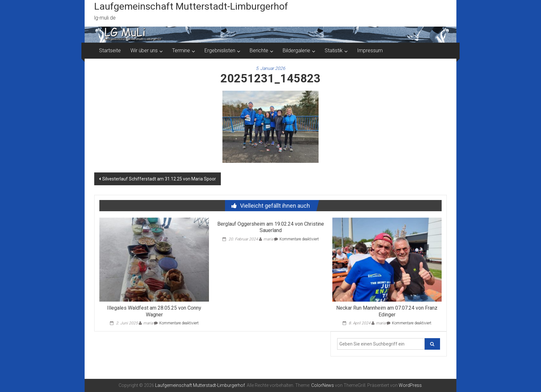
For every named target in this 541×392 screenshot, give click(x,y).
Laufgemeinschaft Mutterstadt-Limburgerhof (191, 6)
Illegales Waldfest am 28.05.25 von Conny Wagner (154, 311)
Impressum (370, 50)
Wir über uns (144, 50)
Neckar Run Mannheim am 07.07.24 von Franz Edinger (387, 311)
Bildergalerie (296, 50)
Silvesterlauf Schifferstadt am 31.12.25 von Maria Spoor (159, 179)
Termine (181, 50)
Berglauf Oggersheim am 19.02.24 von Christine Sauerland (271, 227)
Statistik (334, 50)
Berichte (259, 50)
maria (148, 323)
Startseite (110, 50)
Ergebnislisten (220, 50)
